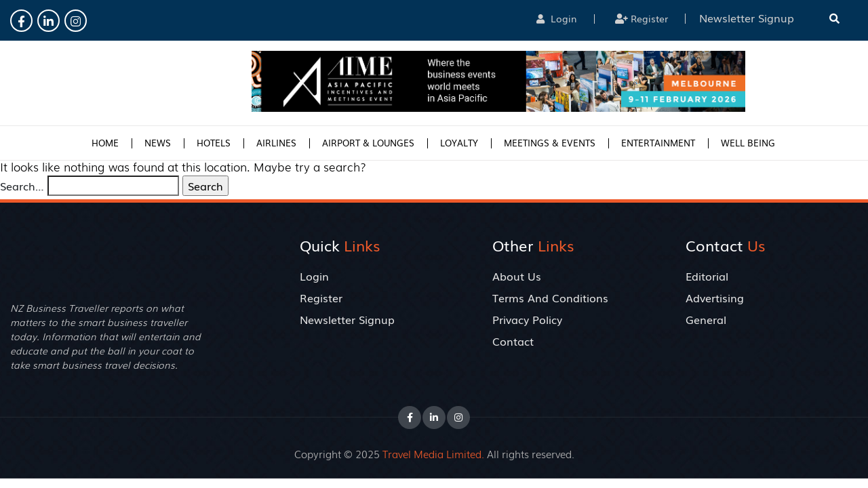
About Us (517, 276)
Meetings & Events (550, 143)
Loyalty (459, 143)
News (158, 143)
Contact (513, 341)
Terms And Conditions (550, 298)
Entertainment (658, 143)
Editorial (707, 276)
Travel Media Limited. (433, 453)
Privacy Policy (527, 319)
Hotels (214, 143)
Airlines (276, 143)
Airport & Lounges (368, 143)
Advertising (715, 298)
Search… (22, 186)
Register (642, 18)
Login (557, 18)
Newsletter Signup (347, 319)
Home (105, 143)
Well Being (748, 143)
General (706, 319)
